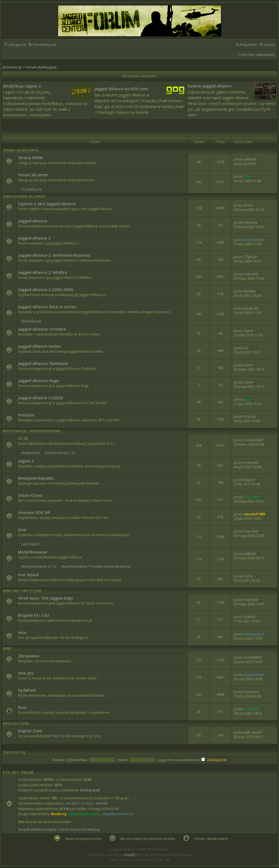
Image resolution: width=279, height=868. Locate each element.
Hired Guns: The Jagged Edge (46, 598)
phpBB (130, 855)
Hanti (248, 365)
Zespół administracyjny (37, 829)
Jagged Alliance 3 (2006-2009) (46, 290)
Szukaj (269, 44)
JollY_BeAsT (253, 732)
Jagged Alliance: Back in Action (47, 307)
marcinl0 (251, 274)
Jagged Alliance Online (39, 346)
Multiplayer (31, 453)
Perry (249, 576)
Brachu (250, 416)
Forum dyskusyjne (41, 67)
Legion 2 (26, 461)
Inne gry (26, 673)
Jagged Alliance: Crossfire (42, 329)
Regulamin (248, 44)
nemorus (252, 692)
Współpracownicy (118, 814)
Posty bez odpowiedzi (257, 55)
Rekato (250, 291)
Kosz (22, 707)
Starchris (252, 497)
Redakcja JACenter (84, 814)
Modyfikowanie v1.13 (39, 566)
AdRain (250, 617)
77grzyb (251, 257)
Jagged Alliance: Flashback (43, 363)
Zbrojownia (29, 656)
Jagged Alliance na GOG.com (121, 89)
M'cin (248, 205)
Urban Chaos (30, 495)
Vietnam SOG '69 (34, 512)
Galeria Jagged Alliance (209, 86)
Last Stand (30, 544)
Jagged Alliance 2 (34, 238)
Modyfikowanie (32, 552)
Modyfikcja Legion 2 (22, 86)
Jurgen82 (251, 308)
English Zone (16, 723)
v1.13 (23, 438)
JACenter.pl (12, 67)
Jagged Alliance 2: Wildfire (43, 272)
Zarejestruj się (44, 44)
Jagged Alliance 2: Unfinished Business (54, 255)
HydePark (27, 690)
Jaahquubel (254, 240)
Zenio (249, 331)
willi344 (250, 159)
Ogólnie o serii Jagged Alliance (47, 204)
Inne (22, 530)
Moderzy (59, 814)
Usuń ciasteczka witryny (80, 829)
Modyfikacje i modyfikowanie (32, 431)
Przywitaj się (31, 189)
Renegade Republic (36, 478)
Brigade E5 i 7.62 (34, 615)
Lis (246, 348)
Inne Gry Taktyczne (22, 591)
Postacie (26, 415)
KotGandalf (254, 440)
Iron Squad (28, 575)
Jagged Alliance (33, 221)
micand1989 (254, 514)
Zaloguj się (17, 44)
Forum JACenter (33, 175)
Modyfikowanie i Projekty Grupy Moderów (96, 566)
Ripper (250, 480)
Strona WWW (30, 158)
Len (247, 176)
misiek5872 (253, 657)
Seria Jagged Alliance (24, 196)
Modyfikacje (31, 321)
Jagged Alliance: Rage (38, 381)
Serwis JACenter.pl (21, 150)
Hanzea (251, 222)
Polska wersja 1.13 (60, 453)
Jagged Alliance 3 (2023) (40, 398)
